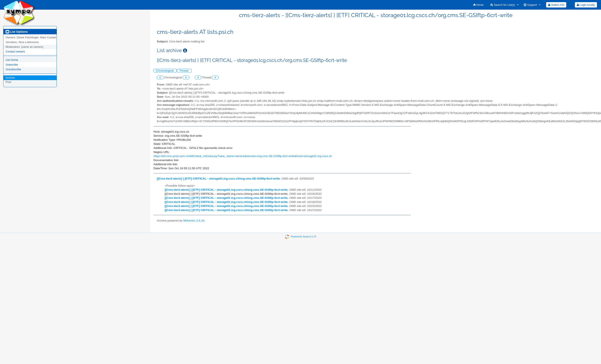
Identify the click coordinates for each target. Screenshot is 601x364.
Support (530, 5)
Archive (10, 78)
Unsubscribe (13, 69)
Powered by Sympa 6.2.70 (303, 237)
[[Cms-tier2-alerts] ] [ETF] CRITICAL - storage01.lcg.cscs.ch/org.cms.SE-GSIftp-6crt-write (218, 179)
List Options (17, 32)
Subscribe (12, 65)
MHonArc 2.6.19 (194, 221)
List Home (12, 60)
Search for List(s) (503, 5)
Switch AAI (556, 5)
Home (479, 5)
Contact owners (15, 52)
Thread (184, 71)
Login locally (586, 5)
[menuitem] (479, 5)
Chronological (165, 71)
